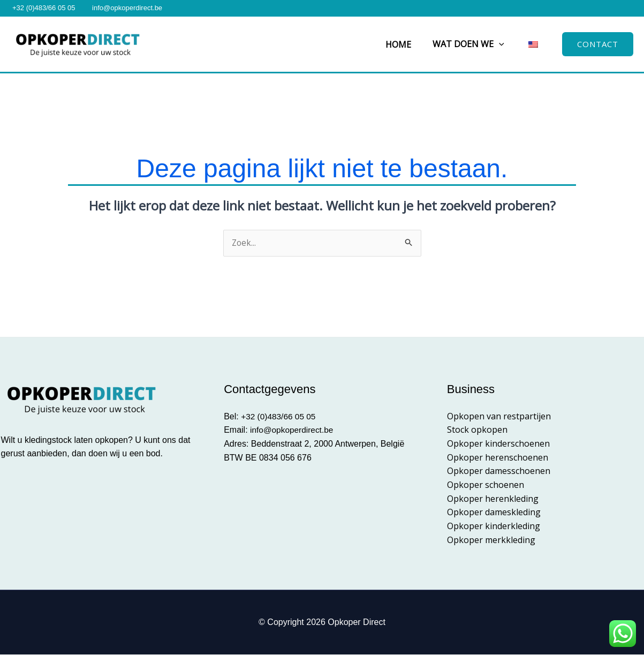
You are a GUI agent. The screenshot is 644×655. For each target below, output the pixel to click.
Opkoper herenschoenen (498, 457)
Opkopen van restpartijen (499, 417)
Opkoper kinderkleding (494, 526)
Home (409, 44)
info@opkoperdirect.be (127, 8)
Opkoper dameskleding (494, 513)
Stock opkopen (477, 430)
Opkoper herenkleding (493, 499)
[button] (505, 44)
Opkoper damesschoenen (499, 471)
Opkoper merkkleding (491, 540)
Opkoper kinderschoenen (498, 444)
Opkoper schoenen (486, 485)
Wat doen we (475, 44)
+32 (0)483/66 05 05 (44, 8)
